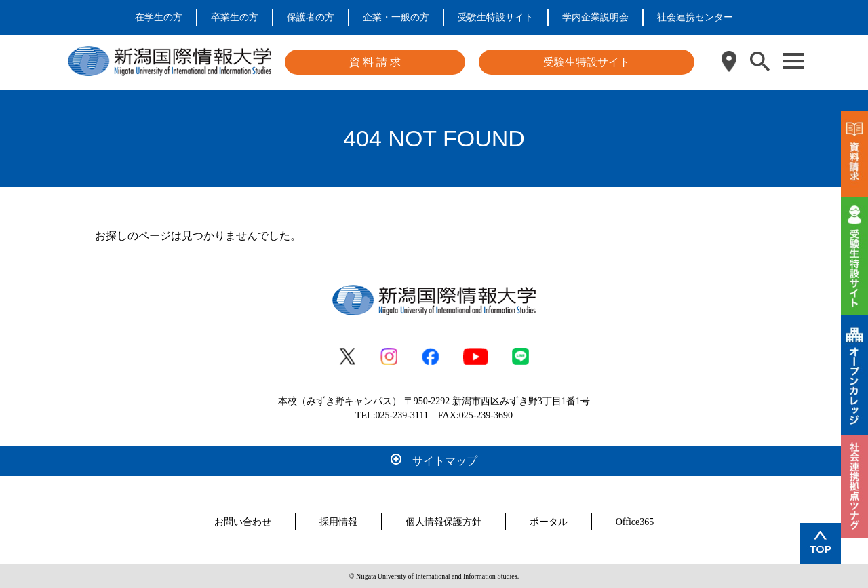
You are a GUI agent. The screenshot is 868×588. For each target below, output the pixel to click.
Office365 (635, 522)
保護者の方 (311, 17)
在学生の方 (159, 17)
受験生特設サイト (496, 17)
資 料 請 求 (375, 62)
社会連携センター (695, 17)
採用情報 (338, 522)
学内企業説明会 (595, 17)
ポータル (549, 522)
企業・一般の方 (396, 17)
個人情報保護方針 (443, 522)
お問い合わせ (243, 522)
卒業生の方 (235, 17)
